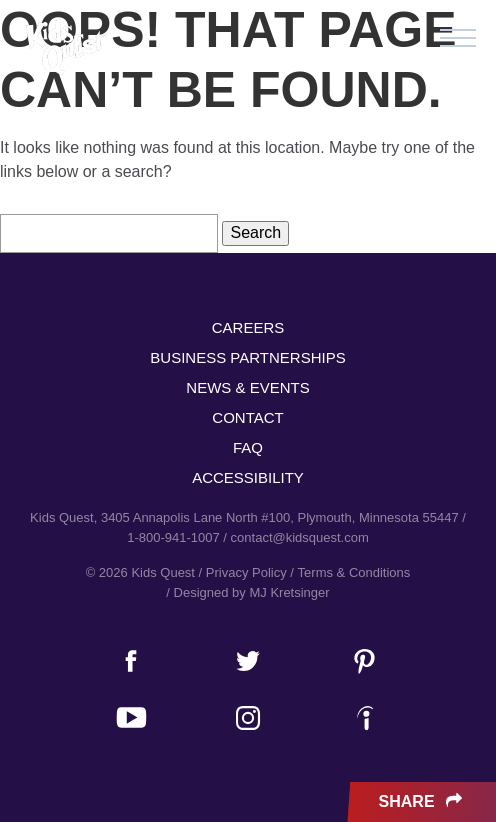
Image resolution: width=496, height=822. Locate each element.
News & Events (247, 387)
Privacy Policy (246, 572)
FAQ (248, 447)
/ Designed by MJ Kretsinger (247, 592)
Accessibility (248, 477)
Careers (248, 327)
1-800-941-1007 (173, 537)
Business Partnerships (247, 357)
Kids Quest (64, 47)
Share (422, 802)
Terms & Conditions (354, 572)
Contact (247, 417)
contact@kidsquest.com (300, 537)
